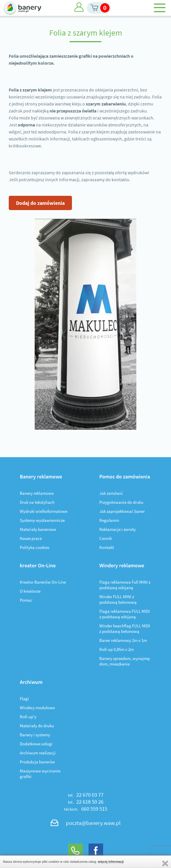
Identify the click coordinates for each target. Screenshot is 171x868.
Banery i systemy (35, 735)
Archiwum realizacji (38, 753)
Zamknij (165, 863)
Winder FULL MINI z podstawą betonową (118, 599)
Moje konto (79, 7)
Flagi (24, 699)
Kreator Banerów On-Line (43, 582)
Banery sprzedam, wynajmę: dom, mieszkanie (125, 661)
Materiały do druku (37, 726)
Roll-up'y (28, 717)
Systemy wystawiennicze (42, 520)
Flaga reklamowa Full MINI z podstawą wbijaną (125, 585)
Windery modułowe (37, 708)
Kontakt (107, 547)
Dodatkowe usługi (36, 744)
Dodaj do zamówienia (40, 203)
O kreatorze (30, 591)
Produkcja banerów (37, 762)
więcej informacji (111, 862)
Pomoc (26, 600)
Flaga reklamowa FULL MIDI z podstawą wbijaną (125, 614)
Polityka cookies (35, 547)
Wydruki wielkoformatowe (44, 511)
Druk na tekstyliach (37, 502)
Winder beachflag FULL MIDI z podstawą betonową (125, 628)
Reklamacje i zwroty (118, 529)
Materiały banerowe (38, 529)
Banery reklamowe (37, 493)
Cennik (106, 538)
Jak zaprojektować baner (122, 511)
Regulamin (109, 520)
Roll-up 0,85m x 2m (117, 649)
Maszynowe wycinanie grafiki (40, 774)
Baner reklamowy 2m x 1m (123, 640)
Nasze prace (31, 538)
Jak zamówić (111, 493)
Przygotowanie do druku (121, 502)
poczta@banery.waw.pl (93, 823)
